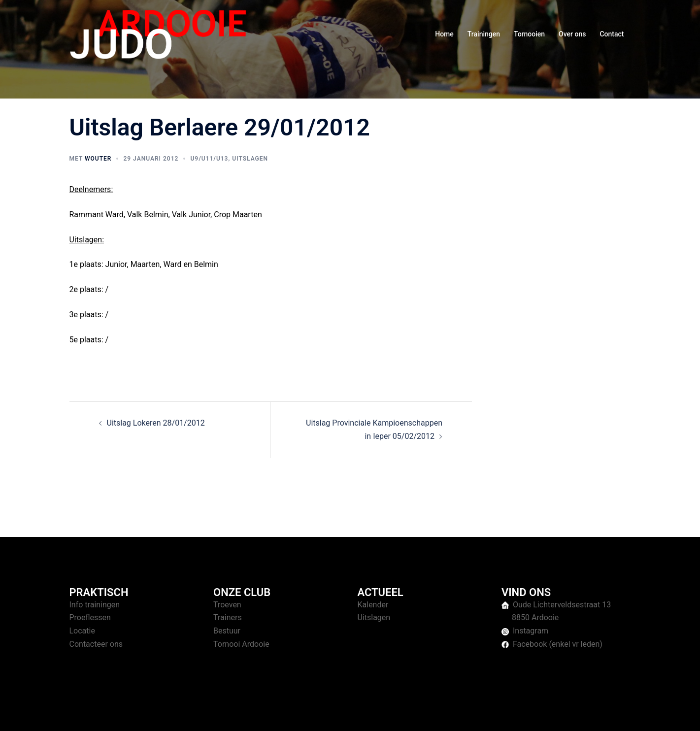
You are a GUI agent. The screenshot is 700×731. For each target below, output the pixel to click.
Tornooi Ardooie (241, 644)
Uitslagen (250, 159)
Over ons (572, 34)
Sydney (260, 714)
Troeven (227, 605)
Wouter (98, 159)
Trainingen (484, 34)
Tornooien (529, 34)
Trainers (228, 617)
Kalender (373, 605)
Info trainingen (95, 605)
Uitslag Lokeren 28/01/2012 (156, 423)
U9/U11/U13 (209, 159)
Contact (612, 34)
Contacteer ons (96, 644)
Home (444, 34)
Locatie (82, 631)
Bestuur (227, 631)
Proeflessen (90, 617)
